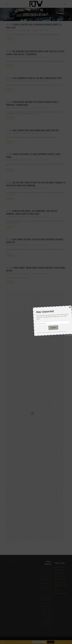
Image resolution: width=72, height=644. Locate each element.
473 (53, 400)
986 (32, 521)
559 (61, 420)
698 (57, 453)
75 (28, 309)
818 (32, 482)
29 (12, 299)
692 (32, 453)
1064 (8, 541)
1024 (16, 531)
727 (61, 459)
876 (41, 495)
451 (20, 397)
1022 (8, 531)
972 (32, 518)
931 (37, 508)
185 (20, 335)
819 (37, 482)
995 (12, 525)
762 (32, 469)
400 (41, 384)
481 (28, 404)
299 (28, 361)
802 (24, 479)
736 (41, 462)
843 (20, 489)
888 (32, 498)
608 (32, 433)
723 (45, 459)
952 (8, 515)
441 (37, 394)
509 (28, 410)
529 (53, 413)
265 (61, 351)
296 (16, 361)
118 (32, 319)
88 (24, 312)
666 (41, 446)
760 (24, 469)
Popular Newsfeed (21, 30)
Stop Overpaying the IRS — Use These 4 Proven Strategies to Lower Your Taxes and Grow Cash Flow (46, 588)
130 (24, 322)
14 (8, 296)
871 (20, 495)
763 (37, 469)
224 (8, 345)
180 (57, 332)
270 (24, 355)
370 (32, 377)
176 (41, 332)
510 (32, 410)
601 (61, 430)
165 (53, 328)
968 (16, 518)
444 (49, 394)
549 (20, 420)
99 (12, 315)
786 (16, 476)
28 (8, 299)
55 (61, 302)
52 (49, 302)
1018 (49, 528)
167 (61, 328)
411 (28, 387)
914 (24, 505)
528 (49, 413)
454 (32, 397)
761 (28, 469)
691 (28, 453)
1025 (20, 531)
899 (20, 502)
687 (12, 453)
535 (20, 417)
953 (12, 515)
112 (8, 319)
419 (61, 387)
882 (8, 498)
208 (57, 338)
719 (28, 459)
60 (24, 306)
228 (24, 345)
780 (49, 472)
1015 (37, 528)
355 (28, 374)
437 (20, 394)
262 (49, 351)
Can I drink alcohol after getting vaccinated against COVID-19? (35, 241)
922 (57, 505)
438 (24, 394)
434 (8, 394)
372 (41, 377)
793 (45, 476)
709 (45, 456)
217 (37, 342)
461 (61, 397)
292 (57, 358)
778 (41, 472)
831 (28, 485)
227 (20, 345)
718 (24, 459)
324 (16, 368)
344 (41, 371)
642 (57, 440)
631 (12, 440)
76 (32, 309)
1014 (33, 528)
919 (45, 505)
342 (32, 371)
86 (16, 312)
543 (53, 417)
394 (16, 384)
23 (45, 296)
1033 (53, 531)
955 (20, 515)
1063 (61, 538)
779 (45, 472)
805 (37, 479)
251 (61, 348)
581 (37, 427)
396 (24, 384)
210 (8, 342)
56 (8, 306)
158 (24, 328)
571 (53, 423)
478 (16, 404)
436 (16, 394)
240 (16, 348)
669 (53, 446)
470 (41, 400)
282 (16, 358)
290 (49, 358)
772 (16, 472)
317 (45, 364)
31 (20, 299)
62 (32, 306)
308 (8, 364)
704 (24, 456)
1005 (53, 525)
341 (28, 371)
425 (28, 391)
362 (57, 374)
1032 (49, 531)
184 (16, 335)
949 (53, 512)
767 (53, 469)
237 (61, 345)
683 (53, 449)
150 (49, 325)
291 (53, 358)
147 (37, 325)
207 (53, 338)
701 (12, 456)
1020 (57, 528)
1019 (53, 528)
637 (37, 440)
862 (41, 492)
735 (37, 462)
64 (41, 306)
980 (8, 521)
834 (41, 485)
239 (12, 348)
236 (57, 345)
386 (41, 381)
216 (32, 342)
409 (20, 387)
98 (8, 315)
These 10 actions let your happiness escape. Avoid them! (33, 156)
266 (8, 355)
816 (24, 482)
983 (20, 521)
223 (61, 342)
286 (32, 358)
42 (8, 302)
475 (61, 400)
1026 (24, 531)
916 (32, 505)
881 (61, 495)
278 (57, 355)
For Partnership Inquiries (61, 579)
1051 (12, 538)
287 (37, 358)
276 (49, 355)
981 (12, 521)
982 (16, 521)
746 (24, 466)
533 (12, 417)
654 (49, 443)
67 (53, 306)
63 (37, 306)
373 (45, 377)
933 (45, 508)
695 (45, 453)
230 (32, 345)
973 (37, 518)
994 (8, 525)
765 (45, 469)
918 (41, 505)
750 (41, 466)
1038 (16, 534)
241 (20, 348)
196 (8, 338)
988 (41, 521)
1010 (16, 528)
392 (8, 384)
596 (41, 430)
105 (37, 315)
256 (24, 351)
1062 (57, 538)
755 (61, 466)
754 (57, 466)
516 (57, 410)
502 (57, 407)
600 (57, 430)
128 (16, 322)
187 (28, 335)
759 (20, 469)
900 (24, 502)
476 (8, 404)
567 (37, 423)
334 (57, 368)
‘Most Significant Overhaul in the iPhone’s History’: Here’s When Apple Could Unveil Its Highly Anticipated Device (46, 599)
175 (37, 332)
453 (28, 397)
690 (24, 453)
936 (57, 508)
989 (45, 521)
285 (28, 358)
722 (41, 459)
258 (32, 351)
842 (16, 489)
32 (24, 299)
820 (41, 482)
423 (20, 391)
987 (37, 521)
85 (12, 312)
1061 (53, 538)
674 (16, 449)
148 (41, 325)
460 (57, 397)
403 (53, 384)
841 (12, 489)
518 (8, 413)
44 (16, 302)
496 (32, 407)
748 (32, 466)
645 (12, 443)
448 (8, 397)
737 (45, 462)
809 (53, 479)
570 (49, 423)
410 (24, 387)
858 (24, 492)
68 (57, 306)
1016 (41, 528)
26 (57, 296)
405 (61, 384)
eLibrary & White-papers (61, 593)
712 (57, 456)
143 (20, 325)
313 (28, 364)
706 (32, 456)
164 (49, 328)
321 (61, 364)
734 (32, 462)
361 (53, 374)
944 (32, 512)
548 (16, 420)
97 (61, 312)
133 (37, 322)
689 (20, 453)
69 (61, 306)
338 (16, 371)
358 (41, 374)
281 (12, 358)
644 (8, 443)
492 (16, 407)
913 (20, 505)
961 (45, 515)
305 (53, 361)
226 (16, 345)
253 (12, 351)
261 (45, 351)
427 (37, 391)
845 (28, 489)
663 (28, 446)
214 (24, 342)
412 (32, 387)
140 (8, 325)
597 (45, 430)
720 (32, 459)
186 (24, 335)
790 (32, 476)
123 (53, 319)
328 (32, 368)
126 (8, 322)
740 (57, 462)
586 (57, 427)
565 (28, 423)
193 (53, 335)
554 (41, 420)
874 (32, 495)
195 (61, 335)
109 (53, 315)
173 (28, 332)
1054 (24, 538)
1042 (33, 534)
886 (24, 498)
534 (16, 417)
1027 (28, 531)
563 (20, 423)
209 (61, 338)
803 (28, 479)
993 (61, 521)
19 (28, 296)
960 (41, 515)
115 (20, 319)
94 (49, 312)
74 (24, 309)
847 (37, 489)
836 (49, 485)
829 (20, 485)
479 (20, 404)
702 (16, 456)
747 (28, 466)
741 (61, 462)
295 (12, 361)
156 (16, 328)
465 (20, 400)
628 (57, 436)
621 (28, 436)
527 (45, 413)
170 (16, 332)
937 (61, 508)
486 (49, 404)
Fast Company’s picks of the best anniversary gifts (37, 78)
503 (61, 407)
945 (37, 512)
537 (28, 417)
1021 (61, 528)
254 (16, 351)
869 (12, 495)
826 (8, 485)
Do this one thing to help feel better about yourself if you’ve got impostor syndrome (36, 184)
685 (61, 449)
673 (12, 449)
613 (53, 433)
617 (12, 436)
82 (57, 309)
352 (16, 374)
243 (28, 348)
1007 (61, 525)
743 (12, 466)
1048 (57, 534)
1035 (61, 531)
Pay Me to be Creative (60, 573)
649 (28, 443)
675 (20, 449)
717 (20, 459)
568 (41, 423)
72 (16, 309)
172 (24, 332)
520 (16, 413)
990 (49, 521)
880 (57, 495)
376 (57, 377)
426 (32, 391)
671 (61, 446)
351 (12, 374)
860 (32, 492)
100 (16, 315)
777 (37, 472)
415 (45, 387)
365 (12, 377)
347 (53, 371)
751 (45, 466)
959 (37, 515)
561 (12, 423)
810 (57, 479)
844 (24, 489)
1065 (12, 541)
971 (28, 518)
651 (37, 443)
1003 (45, 525)
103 (28, 315)
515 (53, 410)
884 (16, 498)
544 (57, 417)
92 (41, 312)
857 (20, 492)
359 (45, 374)
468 (32, 400)
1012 (24, 528)
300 (32, 361)
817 (28, 482)
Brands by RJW (58, 576)
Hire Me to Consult (59, 567)
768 (57, 469)
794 (49, 476)
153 (61, 325)
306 (57, 361)
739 (53, 462)
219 (45, 342)
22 (41, 296)
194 (57, 335)
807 (45, 479)
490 (8, 407)
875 (37, 495)
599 (53, 430)
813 (12, 482)
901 (28, 502)
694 (41, 453)
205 (45, 338)
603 (12, 433)
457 (45, 397)
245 (37, 348)
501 (53, 407)
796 (57, 476)
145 (28, 325)
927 (20, 508)
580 (32, 427)
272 (32, 355)
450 (16, 397)
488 (57, 404)
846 (32, 489)
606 (24, 433)
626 (49, 436)
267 (12, 355)
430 (49, 391)
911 (12, 505)
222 (57, 342)
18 (24, 296)
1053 (20, 538)
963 (53, 515)
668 (49, 446)
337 (12, 371)
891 (45, 498)
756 (8, 469)
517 (61, 410)
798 (8, 479)
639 (45, 440)
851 (53, 489)
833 (37, 485)
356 (32, 374)
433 (61, 391)
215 (28, 342)
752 (49, 466)
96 (57, 312)
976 (49, 518)
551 (28, 420)
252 (8, 351)
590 (16, 430)
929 (28, 508)
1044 (41, 534)
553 (37, 420)
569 (45, 423)
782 (57, 472)
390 (57, 381)
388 (49, 381)
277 (53, 355)
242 (24, 348)
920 (49, 505)
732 (24, 462)
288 (41, 358)
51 (45, 302)
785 (12, 476)
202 (32, 338)
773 (20, 472)
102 (24, 315)
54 (57, 302)
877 (45, 495)
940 (16, 512)
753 (53, 466)
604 (16, 433)
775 (28, 472)
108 (49, 315)
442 (41, 394)
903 (37, 502)
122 (49, 319)
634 (24, 440)
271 (28, 355)
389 (53, 381)
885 (20, 498)
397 (28, 384)
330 (41, 368)
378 (8, 381)
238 (8, 348)
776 (32, 472)
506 (16, 410)
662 (24, 446)
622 (32, 436)
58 (16, 306)
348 (57, 371)
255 (20, 351)
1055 (28, 538)
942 (24, 512)
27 (61, 296)
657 (61, 443)
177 (45, 332)
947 (45, 512)
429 (45, 391)
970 (24, 518)
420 (8, 391)
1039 (20, 534)
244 (32, 348)
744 (16, 466)
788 (24, 476)
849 (45, 489)
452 (24, 397)
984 (24, 521)
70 (8, 309)
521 (20, 413)
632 (16, 440)
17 (20, 296)
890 (41, 498)
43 (12, 302)
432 (57, 391)
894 (57, 498)
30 (16, 299)
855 (12, 492)
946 (41, 512)
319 (53, 364)
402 (49, 384)
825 (61, 482)
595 (37, 430)
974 (41, 518)
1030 (41, 531)
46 (24, 302)
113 (12, 319)
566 (32, 423)
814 (16, 482)
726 (57, 459)
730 (16, 462)
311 (20, 364)
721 (37, 459)
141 (12, 325)
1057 (37, 538)
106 (41, 315)
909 (61, 502)
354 (24, 374)
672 (8, 449)
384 (32, 381)
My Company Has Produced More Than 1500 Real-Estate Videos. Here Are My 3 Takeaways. (35, 53)
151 (53, 325)
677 (28, 449)
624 (41, 436)
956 (24, 515)
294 (8, 361)
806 (41, 479)
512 (41, 410)
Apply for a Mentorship (60, 582)
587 (61, 427)
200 (24, 338)
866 (57, 492)
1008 (8, 528)
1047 (53, 534)
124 (57, 319)
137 (53, 322)
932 (41, 508)
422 (16, 391)
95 (53, 312)
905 (45, 502)
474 (57, 400)
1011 (20, 528)
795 (53, 476)
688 (16, 453)
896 (8, 502)
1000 (33, 525)
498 (41, 407)
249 (53, 348)
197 (12, 338)
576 (16, 427)
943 (28, 512)
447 (61, 394)
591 (20, 430)
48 (32, 302)
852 (57, 489)
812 (8, 482)
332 (49, 368)
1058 (41, 538)
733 (28, 462)
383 (28, 381)
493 (20, 407)
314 (32, 364)
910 (8, 505)
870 (16, 495)
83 (61, 309)
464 (16, 400)
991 (53, 521)
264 (57, 351)
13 (61, 293)
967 (12, 518)
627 (53, 436)
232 (41, 345)
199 (20, 338)
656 (57, 443)
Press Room (58, 590)
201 (28, 338)
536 (24, 417)
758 (16, 469)
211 (12, 342)
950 (57, 512)
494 (24, 407)
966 (8, 518)
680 (41, 449)
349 (61, 371)
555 (45, 420)
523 (28, 413)
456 (41, 397)
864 (49, 492)
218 (41, 342)
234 (49, 345)
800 (16, 479)
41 (61, 299)
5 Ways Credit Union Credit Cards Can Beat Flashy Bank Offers (36, 269)
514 (49, 410)
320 (57, 364)
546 (8, 420)
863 (45, 492)
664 (32, 446)
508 (24, 410)
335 (61, 368)
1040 (24, 534)
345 (45, 371)
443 (45, 394)
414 (41, 387)
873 (28, 495)
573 (61, 423)
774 (24, 472)
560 (8, 423)
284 (24, 358)
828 (16, 485)
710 (49, 456)
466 (24, 400)
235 (53, 345)
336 (8, 371)
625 (45, 436)
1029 (37, 531)
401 (45, 384)
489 (61, 404)
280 (8, 358)
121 (45, 319)
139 (61, 322)
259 (37, 351)
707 (37, 456)
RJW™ (29, 30)
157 (20, 328)
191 (45, 335)
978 (57, 518)
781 (53, 472)
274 (41, 355)
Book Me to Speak (59, 570)
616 (8, 436)
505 (12, 410)
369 (28, 377)
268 (16, 355)
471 (45, 400)
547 (12, 420)
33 (28, 299)
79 (45, 309)
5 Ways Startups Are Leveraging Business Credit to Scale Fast (34, 26)
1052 (16, 538)
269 (20, 355)
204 (41, 338)
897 (12, 502)
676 (24, 449)
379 (12, 381)
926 (16, 508)
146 (32, 325)
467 (28, 400)
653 (45, 443)
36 (41, 299)
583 (45, 427)
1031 (45, 531)
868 (8, 495)
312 (24, 364)
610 (41, 433)
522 (24, 413)
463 (12, 400)
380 (16, 381)
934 (49, 508)
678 (32, 449)
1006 (57, 525)
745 (20, 466)
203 (37, 338)
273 (37, 355)
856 (16, 492)
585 (53, 427)
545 (61, 417)
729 (12, 462)
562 (16, 423)
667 (45, 446)
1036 (8, 534)
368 (24, 377)
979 (61, 518)
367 (20, 377)
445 (53, 394)
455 (37, 397)
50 (41, 302)
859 (28, 492)
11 (53, 293)
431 (53, 391)
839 (61, 485)
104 (32, 315)
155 (12, 328)
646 (16, 443)
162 (41, 328)
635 (28, 440)
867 (61, 492)
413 (37, 387)
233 (45, 345)
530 (57, 413)
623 (37, 436)
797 (61, 476)
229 (28, 345)
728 (8, 462)
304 (49, 361)
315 (37, 364)
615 (61, 433)
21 (37, 296)
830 (24, 485)
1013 (28, 528)
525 (37, 413)
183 (12, 335)
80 (49, 309)
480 (24, 404)
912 (16, 505)
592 (24, 430)
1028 (33, 531)
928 (24, 508)
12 (57, 293)
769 (61, 469)
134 (41, 322)
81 (53, 309)
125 (61, 319)
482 (32, 404)
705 (28, 456)
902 (32, 502)
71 (12, 309)
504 (8, 410)
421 (12, 391)
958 (32, 515)
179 (53, 332)
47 (28, 302)
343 (37, 371)
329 (37, 368)
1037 (12, 534)
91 (37, 312)
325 (20, 368)
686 (8, 453)
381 (20, 381)
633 (20, 440)
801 (20, 479)
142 (16, 325)
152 (57, 325)
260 (41, 351)
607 (28, 433)
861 (37, 492)
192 (49, 335)
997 (20, 525)
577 (20, 427)
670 (57, 446)
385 (37, 381)
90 (32, 312)
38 (49, 299)
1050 (8, 538)
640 (49, 440)
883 (12, 498)
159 (28, 328)
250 (57, 348)
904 (41, 502)
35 (37, 299)
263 (53, 351)
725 (53, 459)
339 (20, 371)
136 (49, 322)
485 (45, 404)
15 (12, 296)
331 (45, 368)
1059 (45, 538)
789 (28, 476)
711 (53, 456)
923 (61, 505)
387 (45, 381)
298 (24, 361)
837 (53, 485)
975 (45, 518)
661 (20, 446)
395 (20, 384)
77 (37, 309)
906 (49, 502)
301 (37, 361)
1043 (37, 534)
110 (57, 315)
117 (28, 319)
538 (32, 417)
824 (57, 482)
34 (32, 299)
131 (28, 322)
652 (41, 443)
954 (16, 515)
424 (24, 391)
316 (41, 364)
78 (41, 309)
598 (49, 430)
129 (20, 322)
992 (57, 521)
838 (57, 485)
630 (8, 440)
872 (24, 495)
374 (49, 377)
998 (24, 525)
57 (12, 306)
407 (12, 387)
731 (20, 462)
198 (16, 338)
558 (57, 420)
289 (45, 358)
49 (37, 302)
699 (61, 453)
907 (53, 502)
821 (45, 482)
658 (8, 446)
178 (49, 332)
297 (20, 361)
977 (53, 518)
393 (12, 384)
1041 (28, 534)
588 (8, 430)
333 (53, 368)
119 (37, 319)
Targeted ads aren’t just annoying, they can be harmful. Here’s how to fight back (32, 212)
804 (32, 479)
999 (28, 525)
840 (8, 489)
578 (24, 427)
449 (12, 397)
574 (8, 427)
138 (57, 322)
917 (37, 505)
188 (32, 335)
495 (28, 407)
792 (41, 476)
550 (24, 420)
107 (45, 315)
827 (12, 485)
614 (57, 433)
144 (24, 325)
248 (49, 348)
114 (16, 319)
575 (12, 427)
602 (8, 433)
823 (53, 482)
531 (61, 413)
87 (20, 312)
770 (8, 472)
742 (8, 466)
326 (24, 368)
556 (49, 420)
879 (53, 495)
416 (49, 387)
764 (41, 469)
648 (24, 443)
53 (53, 302)
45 (20, 302)
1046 (49, 534)
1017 (45, 528)
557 (53, 420)
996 (16, 525)
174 (32, 332)
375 (53, 377)
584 (49, 427)
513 (45, 410)
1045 (45, 534)
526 (41, 413)
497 (37, 407)
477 (12, 404)
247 (45, 348)
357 (37, 374)
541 (45, 417)
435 (12, 394)
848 (41, 489)
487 (53, 404)
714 (8, 459)
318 (49, 364)
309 (12, 364)
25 (53, 296)
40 (57, 299)
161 (37, 328)
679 (37, 449)
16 (16, 296)
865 (53, 492)
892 (49, 498)
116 (24, 319)
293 (61, 358)
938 (8, 512)
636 (32, 440)
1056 (33, 538)
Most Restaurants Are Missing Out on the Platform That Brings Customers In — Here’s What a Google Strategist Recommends (46, 612)
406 (8, 387)
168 (8, 332)
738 (49, 462)
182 (8, 335)
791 (37, 476)
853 (61, 489)
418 (57, 387)
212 (16, 342)
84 (8, 312)
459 (53, 397)
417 (53, 387)
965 (61, 515)
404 (57, 384)
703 (20, 456)
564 (24, 423)
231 (37, 345)
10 (49, 293)
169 (12, 332)
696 (49, 453)
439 (28, 394)
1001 (37, 525)
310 (16, 364)
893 (53, 498)
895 (61, 498)
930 (32, 508)
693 (37, 453)
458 (49, 397)
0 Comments (35, 30)
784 (8, 476)
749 (37, 466)
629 (61, 436)
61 (28, 306)
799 (12, 479)
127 (12, 322)
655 (53, 443)
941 (20, 512)
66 (49, 306)
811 (61, 479)
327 (28, 368)
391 (61, 381)
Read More (10, 39)
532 (8, 417)
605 (20, 433)
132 (32, 322)
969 (20, 518)
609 (37, 433)
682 (49, 449)
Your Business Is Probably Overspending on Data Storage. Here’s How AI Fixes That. (46, 623)
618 (16, 436)
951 (61, 512)
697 (53, 453)
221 (53, 342)
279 (61, 355)
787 (20, 476)
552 (32, 420)
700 (8, 456)
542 (49, 417)
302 (41, 361)
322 (8, 368)
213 (20, 342)
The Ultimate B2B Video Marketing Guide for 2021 (36, 130)
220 (49, 342)
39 (53, 299)
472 (49, 400)
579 (28, 427)
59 (20, 306)
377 (61, 377)
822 (49, 482)
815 (20, 482)
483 (37, 404)
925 (12, 508)
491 (12, 407)
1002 (41, 525)
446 (57, 394)
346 (49, 371)
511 (37, 410)
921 (53, 505)
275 (45, 355)
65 (45, 306)
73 (20, 309)
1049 (61, 534)
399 (37, 384)
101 (20, 315)
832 (32, 485)
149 (45, 325)
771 (12, 472)
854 (8, 492)
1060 (49, 538)
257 (28, 351)
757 (12, 469)
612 (49, 433)
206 (49, 338)
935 (53, 508)
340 (24, 371)
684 (57, 449)
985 (28, 521)
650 (32, 443)
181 (61, 332)
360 (49, 374)
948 (49, 512)
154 (8, 328)
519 (12, 413)
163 (45, 328)
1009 (12, 528)
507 (20, 410)
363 (61, 374)
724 (49, 459)
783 (61, 472)
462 (8, 400)
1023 (12, 531)
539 (37, 417)
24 (49, 296)
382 (24, 381)
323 (12, 368)
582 (41, 427)
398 (32, 384)
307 (61, 361)
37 (45, 299)
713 (61, 456)
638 (41, 440)
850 (49, 489)
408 (16, 387)
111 (61, 315)
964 (57, 515)
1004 (49, 525)
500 (49, 407)
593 (28, 430)
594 (32, 430)
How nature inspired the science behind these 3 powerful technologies (32, 103)
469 (37, 400)
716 (16, 459)
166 (57, 328)
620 (24, 436)
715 (12, 459)
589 (12, 430)
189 (37, 335)
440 (32, 394)
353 (20, 374)
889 (37, 498)
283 (20, 358)
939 (12, 512)
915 (28, 505)
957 (28, 515)
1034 (57, 531)
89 (28, 312)
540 (41, 417)
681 (45, 449)
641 (53, 440)
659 (12, 446)
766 (49, 469)
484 (41, 404)
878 (49, 495)
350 (8, 374)
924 (8, 508)
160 (32, 328)
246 (41, 348)
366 (16, 377)
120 (41, 319)
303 (45, 361)
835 (45, 485)
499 (45, 407)
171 (20, 332)
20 (32, 296)
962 (49, 515)
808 (49, 479)
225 (12, 345)
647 (20, 443)
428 (41, 391)
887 (28, 498)
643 (61, 440)
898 (16, 502)
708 (41, 456)
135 (45, 322)
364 (8, 377)
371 (37, 377)
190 (41, 335)
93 (45, 312)
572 (57, 423)
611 (45, 433)
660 (16, 446)
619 (20, 436)
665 (37, 446)
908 (57, 502)
